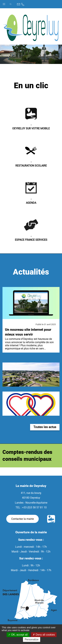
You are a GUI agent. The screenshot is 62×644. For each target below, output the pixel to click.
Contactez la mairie (22, 519)
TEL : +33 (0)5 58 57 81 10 (31, 507)
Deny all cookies (44, 635)
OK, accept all (18, 635)
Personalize (32, 639)
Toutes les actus (45, 427)
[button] (4, 3)
